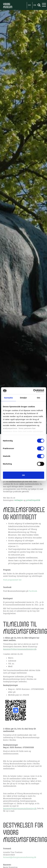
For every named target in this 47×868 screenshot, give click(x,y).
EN (35, 5)
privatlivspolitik (33, 500)
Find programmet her (12, 580)
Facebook (33, 591)
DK (29, 5)
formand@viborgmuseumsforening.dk (20, 857)
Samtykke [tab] (8, 398)
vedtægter (19, 500)
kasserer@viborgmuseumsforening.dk (20, 649)
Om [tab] (39, 398)
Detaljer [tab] (24, 398)
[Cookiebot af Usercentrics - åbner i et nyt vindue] (33, 391)
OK (23, 475)
